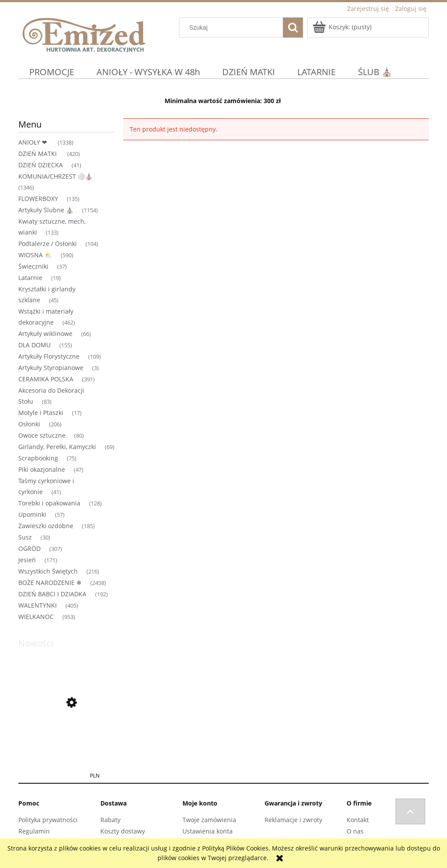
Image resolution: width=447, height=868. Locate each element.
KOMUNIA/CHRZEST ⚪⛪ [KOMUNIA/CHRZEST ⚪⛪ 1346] (55, 176)
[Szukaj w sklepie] (233, 28)
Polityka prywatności (48, 820)
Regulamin (34, 831)
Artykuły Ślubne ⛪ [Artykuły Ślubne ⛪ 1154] (46, 210)
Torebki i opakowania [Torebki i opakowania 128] (49, 503)
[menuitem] (52, 72)
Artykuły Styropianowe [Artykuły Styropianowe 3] (51, 368)
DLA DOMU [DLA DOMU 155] (34, 345)
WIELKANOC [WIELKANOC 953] (36, 617)
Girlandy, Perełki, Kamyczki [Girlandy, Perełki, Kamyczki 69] (57, 447)
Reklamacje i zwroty (293, 820)
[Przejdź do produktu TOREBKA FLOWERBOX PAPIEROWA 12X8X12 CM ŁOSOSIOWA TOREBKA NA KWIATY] (66, 744)
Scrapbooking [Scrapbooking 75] (38, 458)
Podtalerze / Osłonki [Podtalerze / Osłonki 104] (48, 244)
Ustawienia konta (208, 831)
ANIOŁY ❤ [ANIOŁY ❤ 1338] (34, 142)
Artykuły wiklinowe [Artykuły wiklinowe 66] (45, 334)
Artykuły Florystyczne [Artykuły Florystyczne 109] (49, 356)
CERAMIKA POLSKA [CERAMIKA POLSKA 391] (46, 379)
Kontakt (358, 820)
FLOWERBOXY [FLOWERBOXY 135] (38, 199)
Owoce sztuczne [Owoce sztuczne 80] (42, 435)
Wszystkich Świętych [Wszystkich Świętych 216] (48, 571)
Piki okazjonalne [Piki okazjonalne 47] (42, 469)
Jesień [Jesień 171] (27, 560)
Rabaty (110, 820)
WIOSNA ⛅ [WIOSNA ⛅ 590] (35, 255)
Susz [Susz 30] (25, 537)
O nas (355, 831)
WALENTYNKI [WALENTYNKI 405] (38, 605)
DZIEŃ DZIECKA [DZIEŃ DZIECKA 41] (41, 165)
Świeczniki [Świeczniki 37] (33, 266)
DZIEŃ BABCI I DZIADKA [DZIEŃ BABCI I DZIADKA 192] (52, 594)
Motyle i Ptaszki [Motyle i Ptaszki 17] (41, 413)
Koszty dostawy (123, 831)
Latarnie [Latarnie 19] (30, 278)
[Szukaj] (293, 28)
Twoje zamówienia (209, 820)
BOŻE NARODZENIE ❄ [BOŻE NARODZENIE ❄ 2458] (50, 583)
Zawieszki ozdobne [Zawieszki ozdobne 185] (46, 526)
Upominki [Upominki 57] (32, 514)
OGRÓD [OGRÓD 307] (29, 548)
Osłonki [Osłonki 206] (29, 424)
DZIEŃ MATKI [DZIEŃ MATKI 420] (38, 154)
